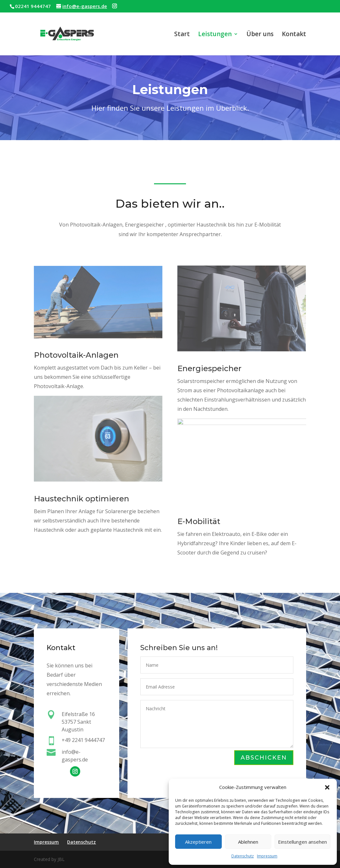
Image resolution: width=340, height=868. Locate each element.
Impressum (267, 856)
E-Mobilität (199, 522)
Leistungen (215, 35)
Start (182, 35)
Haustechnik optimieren (82, 499)
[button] (327, 787)
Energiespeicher (210, 370)
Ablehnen (248, 842)
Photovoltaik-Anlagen (77, 355)
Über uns (260, 35)
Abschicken (263, 758)
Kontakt (294, 35)
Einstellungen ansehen (302, 842)
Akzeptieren (198, 842)
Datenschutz (243, 856)
